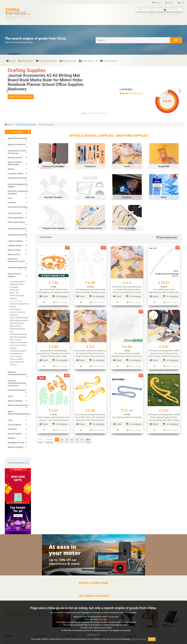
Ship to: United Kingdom (169, 10)
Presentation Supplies (18, 351)
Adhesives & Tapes (17, 284)
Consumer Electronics (17, 178)
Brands (11, 169)
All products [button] (18, 132)
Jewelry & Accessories (17, 235)
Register (170, 3)
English (141, 10)
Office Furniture (15, 340)
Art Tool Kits (14, 290)
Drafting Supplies (16, 301)
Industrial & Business (17, 228)
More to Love (68, 61)
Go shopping (60, 296)
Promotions (88, 61)
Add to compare (60, 302)
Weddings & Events (16, 443)
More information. (138, 639)
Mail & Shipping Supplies (19, 320)
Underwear (12, 429)
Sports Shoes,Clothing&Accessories (20, 413)
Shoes (10, 396)
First (40, 437)
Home (11, 61)
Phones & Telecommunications (17, 373)
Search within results (167, 238)
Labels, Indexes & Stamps (19, 318)
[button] (180, 91)
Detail (44, 296)
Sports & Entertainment (18, 405)
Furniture (12, 203)
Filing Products (15, 309)
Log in (181, 3)
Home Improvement (16, 222)
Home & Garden (15, 213)
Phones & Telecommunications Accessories (17, 383)
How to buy (109, 61)
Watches (11, 438)
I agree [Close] (152, 639)
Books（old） (15, 293)
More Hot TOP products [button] (21, 97)
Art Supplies (14, 287)
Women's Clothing (15, 447)
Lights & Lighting (15, 241)
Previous (49, 437)
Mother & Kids (14, 254)
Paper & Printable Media (19, 343)
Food (10, 198)
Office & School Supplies (26, 124)
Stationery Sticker (16, 359)
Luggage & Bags (15, 245)
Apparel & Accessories (17, 138)
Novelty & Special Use (17, 268)
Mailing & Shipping (17, 323)
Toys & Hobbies (14, 425)
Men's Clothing (14, 250)
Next (88, 437)
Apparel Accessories (17, 144)
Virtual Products (15, 434)
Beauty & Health (15, 158)
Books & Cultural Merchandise (15, 163)
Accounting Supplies (17, 282)
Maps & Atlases (15, 326)
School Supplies (16, 356)
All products (26, 61)
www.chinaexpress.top (18, 463)
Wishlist (157, 3)
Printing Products (16, 354)
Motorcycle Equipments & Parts (16, 260)
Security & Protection (17, 390)
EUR (151, 10)
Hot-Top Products (46, 61)
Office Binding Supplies (18, 334)
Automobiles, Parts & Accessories (17, 152)
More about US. (94, 635)
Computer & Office (16, 174)
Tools (10, 420)
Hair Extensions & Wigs (18, 207)
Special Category (15, 401)
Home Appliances (15, 218)
